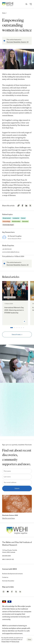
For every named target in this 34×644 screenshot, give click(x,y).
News (4, 13)
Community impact (8, 225)
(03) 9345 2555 (6, 556)
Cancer (23, 218)
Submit (17, 488)
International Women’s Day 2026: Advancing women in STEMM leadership (14, 310)
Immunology (6, 221)
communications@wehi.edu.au (11, 252)
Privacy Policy (5, 641)
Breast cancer (7, 218)
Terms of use (15, 641)
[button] (31, 4)
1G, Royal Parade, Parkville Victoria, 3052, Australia (10, 551)
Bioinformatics (16, 221)
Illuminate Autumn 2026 (10, 515)
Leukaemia (16, 218)
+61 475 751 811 (7, 249)
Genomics (25, 221)
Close (29, 639)
